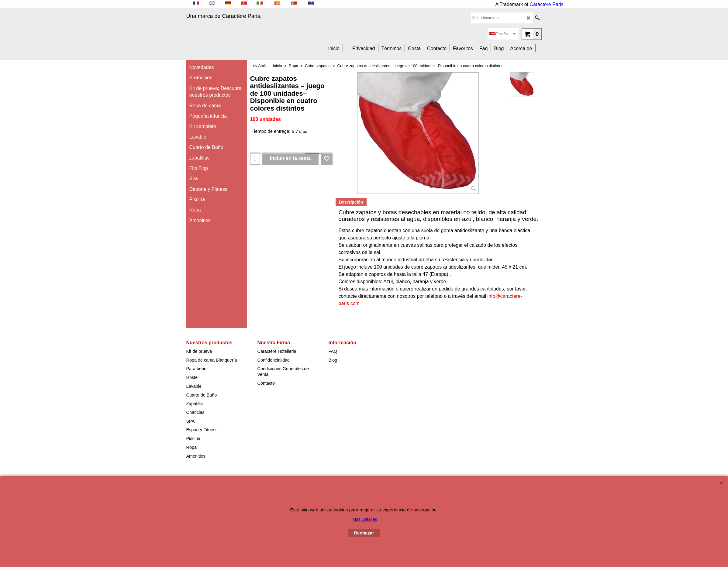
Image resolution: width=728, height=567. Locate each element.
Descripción (351, 202)
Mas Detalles (365, 519)
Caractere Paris (547, 4)
